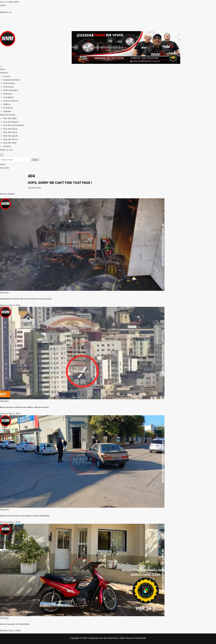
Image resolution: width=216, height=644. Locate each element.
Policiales (8, 94)
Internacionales (11, 90)
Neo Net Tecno (10, 139)
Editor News (126, 638)
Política (7, 104)
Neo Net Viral (10, 143)
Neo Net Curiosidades (14, 125)
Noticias (4, 73)
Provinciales (9, 83)
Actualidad (8, 97)
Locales (7, 76)
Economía (8, 108)
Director (4, 305)
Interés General (11, 101)
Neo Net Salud (10, 129)
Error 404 (5, 168)
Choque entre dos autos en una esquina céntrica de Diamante (25, 516)
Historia (7, 146)
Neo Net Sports (11, 136)
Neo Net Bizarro (11, 122)
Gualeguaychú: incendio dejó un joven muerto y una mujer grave (26, 299)
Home (3, 164)
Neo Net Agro (10, 118)
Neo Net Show (10, 132)
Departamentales (12, 80)
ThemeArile (140, 638)
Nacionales (9, 87)
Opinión (7, 111)
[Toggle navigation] (1, 66)
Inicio (3, 69)
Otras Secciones (8, 115)
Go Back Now (34, 188)
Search (35, 160)
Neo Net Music (111, 638)
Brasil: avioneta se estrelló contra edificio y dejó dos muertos (24, 407)
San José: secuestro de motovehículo (15, 624)
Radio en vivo (6, 150)
